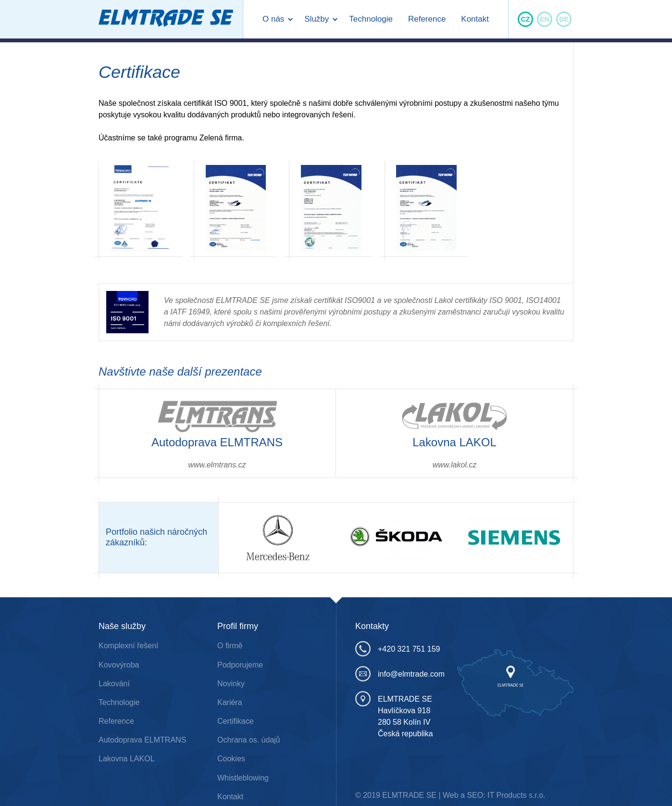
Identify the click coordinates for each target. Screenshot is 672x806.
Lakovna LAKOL (127, 759)
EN (544, 19)
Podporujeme (240, 665)
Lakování (114, 684)
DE (564, 19)
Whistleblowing (243, 778)
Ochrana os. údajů (249, 740)
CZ (526, 19)
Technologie (371, 19)
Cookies (231, 759)
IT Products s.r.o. (516, 795)
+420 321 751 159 (381, 649)
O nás (273, 19)
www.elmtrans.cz (217, 465)
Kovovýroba (119, 665)
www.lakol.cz (455, 465)
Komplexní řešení (129, 646)
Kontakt (475, 19)
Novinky (231, 684)
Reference (427, 19)
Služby (317, 19)
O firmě (230, 646)
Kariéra (230, 702)
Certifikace (236, 721)
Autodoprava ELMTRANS (142, 740)
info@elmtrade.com (381, 674)
